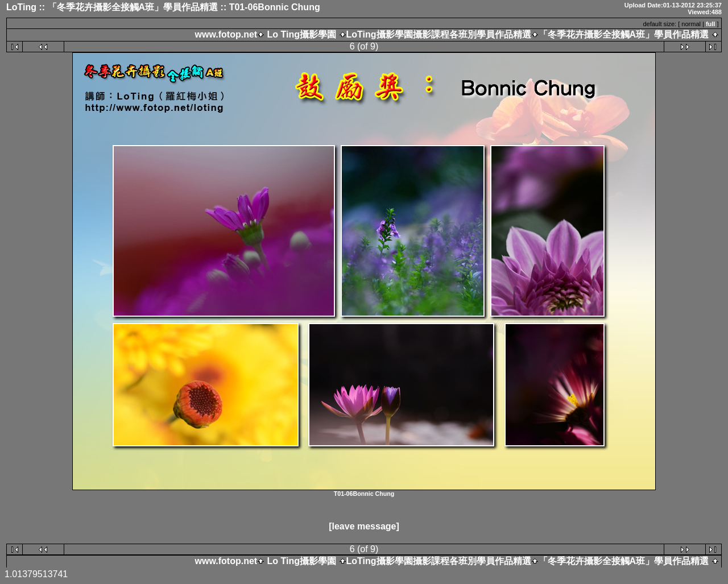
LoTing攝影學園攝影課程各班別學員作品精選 (439, 34)
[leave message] (364, 526)
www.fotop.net (226, 34)
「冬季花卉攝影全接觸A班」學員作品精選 (624, 34)
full (711, 24)
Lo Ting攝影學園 (301, 34)
